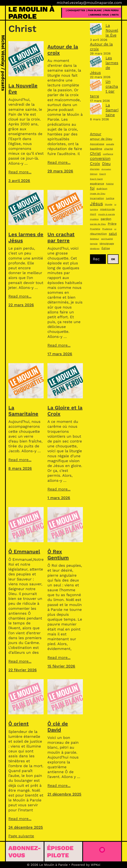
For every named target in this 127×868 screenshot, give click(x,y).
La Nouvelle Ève (23, 89)
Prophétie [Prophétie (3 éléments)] (95, 229)
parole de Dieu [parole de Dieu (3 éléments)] (98, 224)
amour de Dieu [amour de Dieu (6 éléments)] (101, 139)
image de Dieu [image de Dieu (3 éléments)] (98, 194)
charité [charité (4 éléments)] (108, 149)
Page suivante (21, 836)
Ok (113, 259)
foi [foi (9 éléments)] (92, 188)
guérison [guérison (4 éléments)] (102, 189)
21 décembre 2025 (64, 794)
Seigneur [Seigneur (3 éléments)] (95, 239)
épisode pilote (60, 852)
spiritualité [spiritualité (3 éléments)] (107, 239)
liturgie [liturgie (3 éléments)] (109, 204)
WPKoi (95, 865)
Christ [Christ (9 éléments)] (95, 153)
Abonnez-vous (25, 852)
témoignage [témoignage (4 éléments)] (107, 244)
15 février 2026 (61, 666)
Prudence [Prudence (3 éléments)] (107, 229)
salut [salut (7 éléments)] (113, 233)
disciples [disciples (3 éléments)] (95, 169)
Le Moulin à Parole (31, 13)
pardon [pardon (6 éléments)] (106, 219)
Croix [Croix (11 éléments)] (95, 164)
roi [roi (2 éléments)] (115, 229)
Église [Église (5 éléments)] (106, 248)
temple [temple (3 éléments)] (94, 244)
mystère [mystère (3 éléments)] (94, 219)
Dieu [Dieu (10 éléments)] (106, 164)
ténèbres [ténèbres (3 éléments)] (95, 248)
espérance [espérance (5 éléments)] (97, 184)
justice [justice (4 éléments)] (110, 198)
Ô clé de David (58, 727)
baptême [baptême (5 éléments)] (96, 149)
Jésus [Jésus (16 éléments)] (96, 204)
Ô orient (19, 724)
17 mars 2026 (60, 354)
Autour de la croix (63, 50)
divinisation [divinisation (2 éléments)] (106, 169)
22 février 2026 (23, 670)
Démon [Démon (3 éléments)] (94, 174)
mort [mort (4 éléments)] (93, 214)
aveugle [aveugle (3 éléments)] (110, 144)
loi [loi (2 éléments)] (115, 205)
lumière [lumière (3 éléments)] (94, 209)
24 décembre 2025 (26, 827)
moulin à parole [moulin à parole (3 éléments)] (107, 214)
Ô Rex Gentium (58, 554)
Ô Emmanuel (24, 551)
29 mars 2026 (60, 171)
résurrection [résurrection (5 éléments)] (98, 234)
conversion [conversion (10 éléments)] (100, 158)
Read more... (20, 172)
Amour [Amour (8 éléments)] (96, 134)
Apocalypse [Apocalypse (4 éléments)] (97, 144)
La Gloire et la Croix (65, 411)
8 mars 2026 (20, 468)
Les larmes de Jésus (26, 237)
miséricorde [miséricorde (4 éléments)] (107, 209)
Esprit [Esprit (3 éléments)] (103, 174)
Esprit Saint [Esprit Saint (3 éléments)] (96, 179)
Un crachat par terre (61, 237)
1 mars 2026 (59, 498)
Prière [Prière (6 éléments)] (112, 224)
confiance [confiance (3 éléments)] (108, 154)
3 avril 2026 (19, 181)
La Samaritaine (23, 411)
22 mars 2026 (21, 305)
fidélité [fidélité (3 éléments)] (110, 184)
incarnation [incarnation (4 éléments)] (97, 198)
